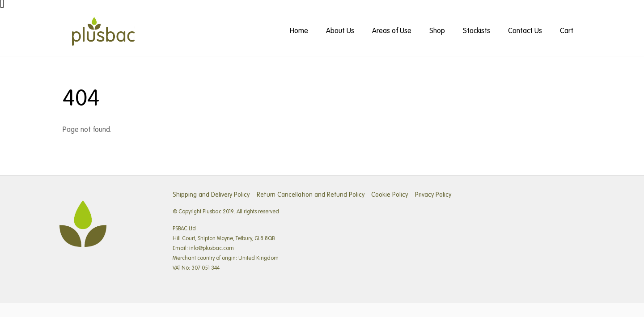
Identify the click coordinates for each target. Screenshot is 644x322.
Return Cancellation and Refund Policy (311, 195)
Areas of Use (392, 31)
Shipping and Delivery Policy (211, 195)
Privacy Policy (433, 195)
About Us (340, 31)
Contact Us (525, 31)
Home (299, 31)
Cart (567, 31)
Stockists (477, 31)
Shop (437, 31)
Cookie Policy (390, 195)
